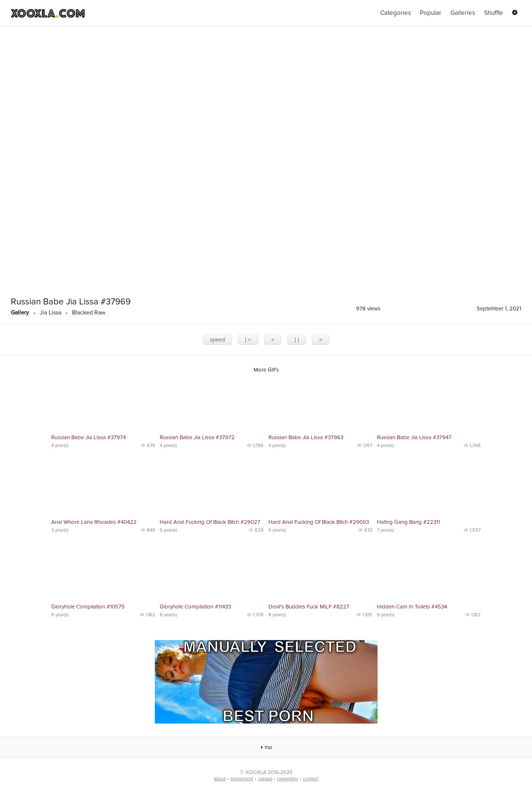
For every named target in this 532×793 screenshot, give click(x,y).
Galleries (463, 13)
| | (297, 340)
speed (217, 340)
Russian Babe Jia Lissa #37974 (89, 437)
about (220, 779)
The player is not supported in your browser (266, 159)
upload (265, 779)
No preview (103, 405)
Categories (396, 13)
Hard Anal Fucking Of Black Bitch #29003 (319, 522)
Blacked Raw (89, 313)
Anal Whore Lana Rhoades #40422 (94, 522)
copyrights (288, 779)
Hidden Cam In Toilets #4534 (412, 607)
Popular (431, 13)
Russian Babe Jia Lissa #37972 (197, 437)
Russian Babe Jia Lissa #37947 (414, 437)
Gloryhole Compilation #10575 (88, 607)
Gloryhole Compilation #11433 (195, 607)
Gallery (20, 313)
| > (248, 340)
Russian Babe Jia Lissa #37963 (306, 437)
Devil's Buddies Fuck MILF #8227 (309, 607)
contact (311, 779)
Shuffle (494, 13)
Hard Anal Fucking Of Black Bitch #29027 (210, 522)
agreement (242, 779)
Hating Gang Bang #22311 (408, 522)
